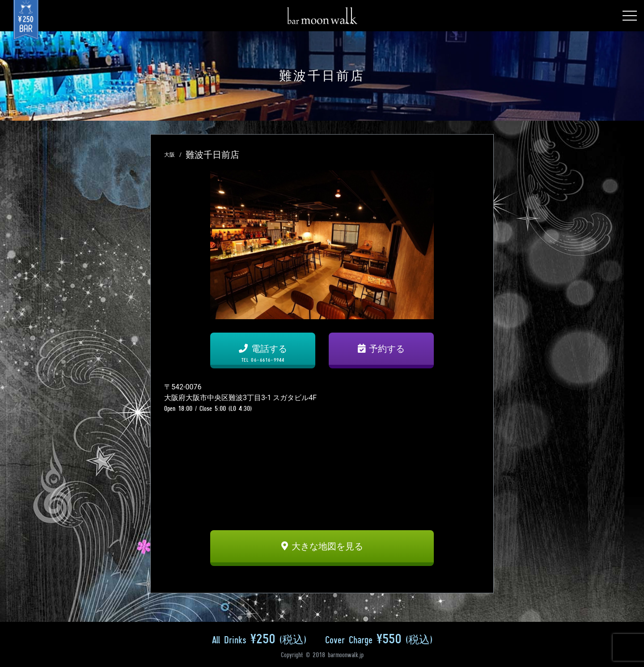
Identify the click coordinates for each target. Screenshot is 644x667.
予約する (381, 349)
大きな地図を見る (322, 546)
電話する (263, 353)
